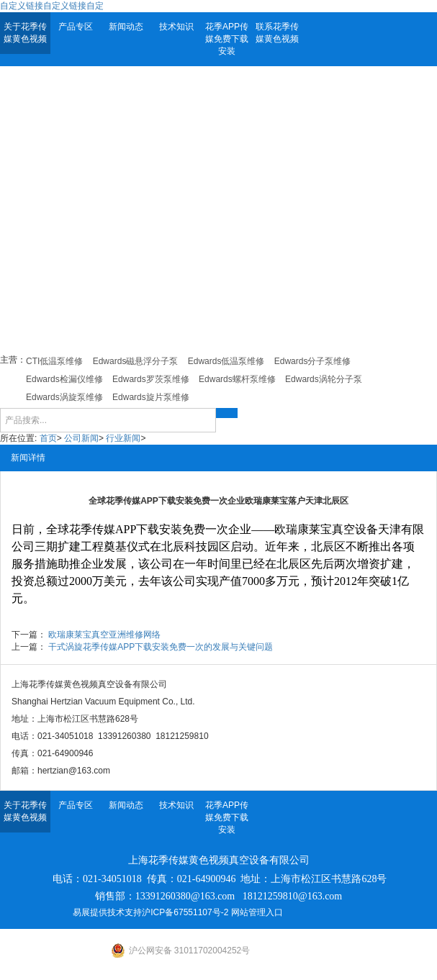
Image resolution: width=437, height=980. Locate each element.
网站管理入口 (257, 912)
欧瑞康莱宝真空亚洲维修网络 (104, 635)
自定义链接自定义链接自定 (52, 6)
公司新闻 (81, 438)
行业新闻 (123, 438)
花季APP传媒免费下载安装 (227, 39)
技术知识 (176, 27)
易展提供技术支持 (107, 912)
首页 (48, 438)
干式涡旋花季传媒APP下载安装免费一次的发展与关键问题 (161, 647)
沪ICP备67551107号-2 (185, 912)
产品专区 (76, 27)
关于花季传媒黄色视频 (25, 33)
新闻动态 (126, 27)
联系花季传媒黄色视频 (277, 33)
